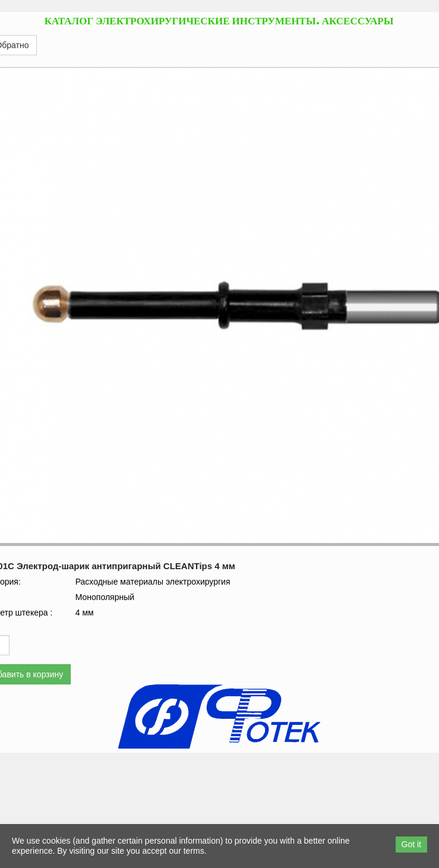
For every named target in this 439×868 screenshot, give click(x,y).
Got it (411, 844)
